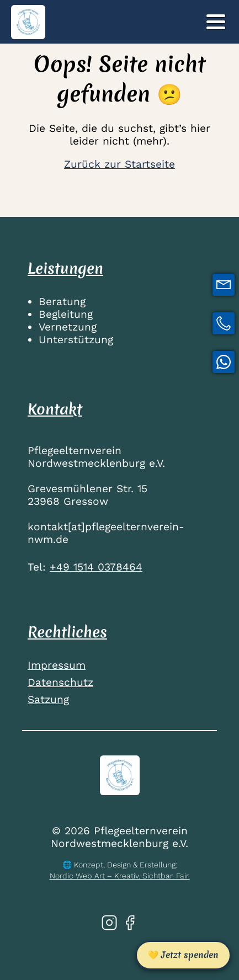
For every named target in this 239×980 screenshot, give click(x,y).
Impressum (57, 665)
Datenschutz (60, 682)
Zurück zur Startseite (119, 164)
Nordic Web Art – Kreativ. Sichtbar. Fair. (120, 876)
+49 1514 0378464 (96, 567)
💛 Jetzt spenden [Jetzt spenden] (183, 955)
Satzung (48, 699)
